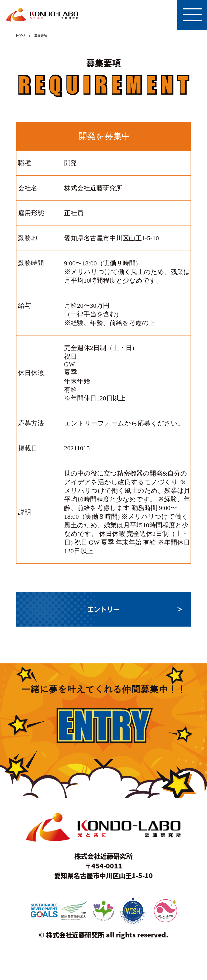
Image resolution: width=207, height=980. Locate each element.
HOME (21, 36)
